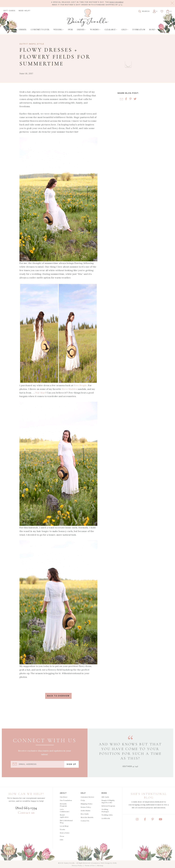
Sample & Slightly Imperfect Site (108, 801)
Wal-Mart (40, 393)
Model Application (64, 816)
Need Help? (25, 11)
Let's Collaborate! (65, 810)
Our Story (64, 797)
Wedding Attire (107, 815)
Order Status (85, 811)
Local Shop (64, 826)
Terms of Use (90, 866)
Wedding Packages (105, 810)
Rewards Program (63, 805)
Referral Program (108, 806)
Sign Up (71, 764)
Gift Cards (9, 11)
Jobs (62, 840)
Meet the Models (87, 817)
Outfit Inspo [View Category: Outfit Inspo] (28, 44)
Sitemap (100, 866)
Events (63, 829)
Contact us (26, 813)
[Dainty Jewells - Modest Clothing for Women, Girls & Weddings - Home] (88, 18)
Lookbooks (106, 818)
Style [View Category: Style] (40, 44)
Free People (80, 385)
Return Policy (86, 807)
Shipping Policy (87, 804)
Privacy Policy (77, 866)
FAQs (83, 800)
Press (62, 836)
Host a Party (65, 833)
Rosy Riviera (116, 2)
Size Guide (85, 814)
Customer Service (87, 797)
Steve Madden (70, 389)
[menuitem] (22, 30)
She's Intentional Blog (66, 822)
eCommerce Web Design (101, 863)
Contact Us (85, 821)
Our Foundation (66, 800)
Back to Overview (58, 696)
